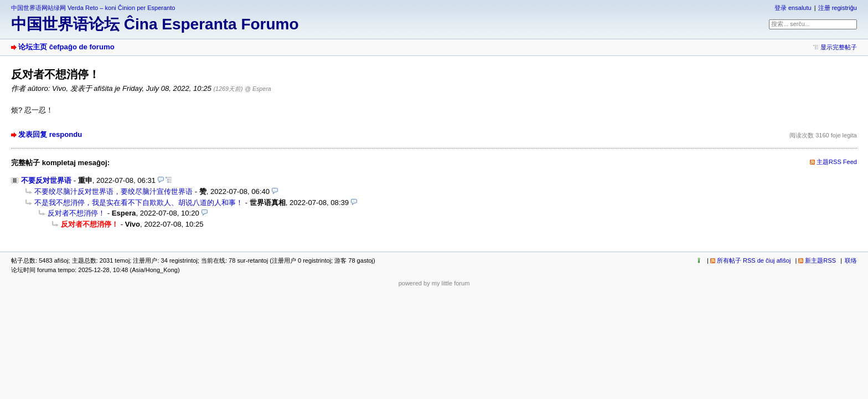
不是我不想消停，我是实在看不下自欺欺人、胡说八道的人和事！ (139, 203)
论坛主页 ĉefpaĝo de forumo (66, 47)
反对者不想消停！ (76, 213)
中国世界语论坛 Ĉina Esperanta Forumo (155, 24)
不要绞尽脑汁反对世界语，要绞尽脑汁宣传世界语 (113, 191)
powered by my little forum (434, 283)
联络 (851, 260)
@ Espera (258, 89)
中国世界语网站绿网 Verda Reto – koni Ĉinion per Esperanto (93, 8)
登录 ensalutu (793, 8)
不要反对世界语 (46, 180)
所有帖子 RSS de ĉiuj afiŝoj (754, 260)
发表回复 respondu (50, 134)
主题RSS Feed (837, 162)
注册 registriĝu (838, 8)
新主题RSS (820, 260)
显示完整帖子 (839, 47)
